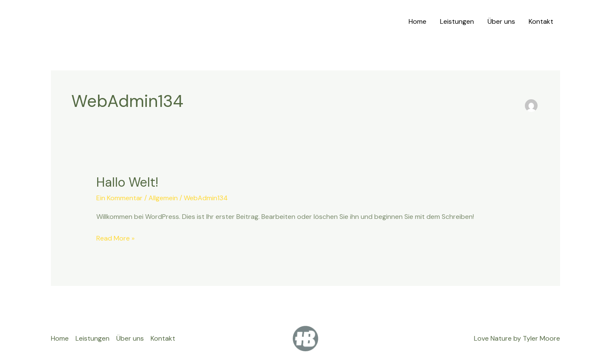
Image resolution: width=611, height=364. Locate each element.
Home (418, 21)
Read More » (115, 238)
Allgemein (163, 198)
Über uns (501, 21)
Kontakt (541, 21)
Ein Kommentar (119, 198)
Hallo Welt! (127, 182)
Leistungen (457, 21)
